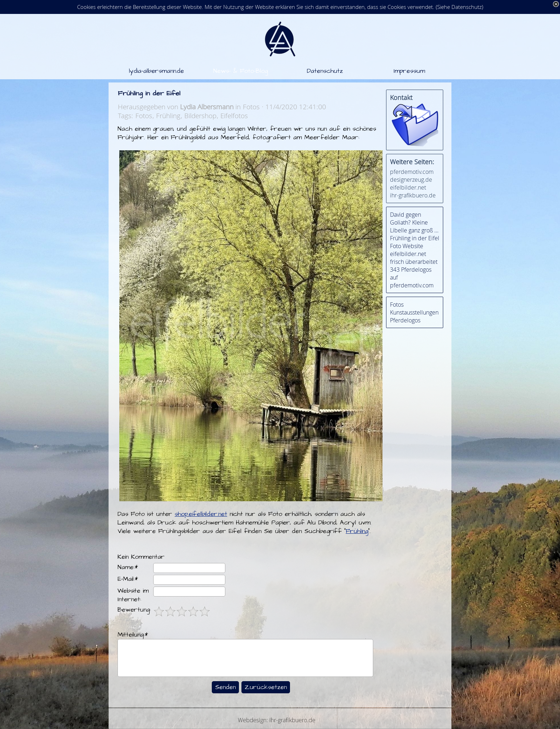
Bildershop (200, 115)
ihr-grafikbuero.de (413, 195)
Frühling (168, 115)
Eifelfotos (234, 115)
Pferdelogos (405, 320)
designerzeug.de (411, 180)
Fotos (144, 115)
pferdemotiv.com (412, 172)
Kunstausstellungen (414, 312)
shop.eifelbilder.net (201, 514)
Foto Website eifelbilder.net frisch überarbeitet (414, 254)
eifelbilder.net (408, 187)
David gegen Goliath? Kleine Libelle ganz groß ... (414, 222)
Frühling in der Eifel (415, 238)
